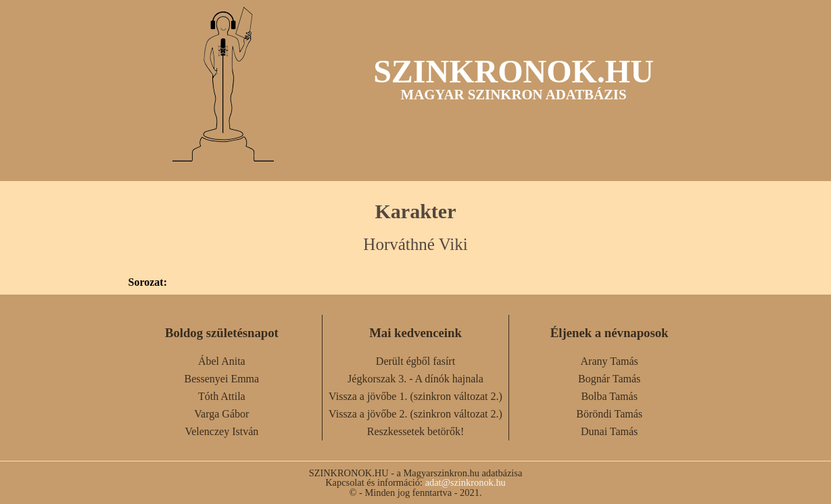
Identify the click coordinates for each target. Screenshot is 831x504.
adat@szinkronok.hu (466, 482)
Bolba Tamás (609, 396)
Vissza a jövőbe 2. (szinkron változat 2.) (415, 414)
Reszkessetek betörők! (416, 431)
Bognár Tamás (609, 379)
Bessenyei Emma (222, 379)
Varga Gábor (221, 414)
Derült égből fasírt (415, 361)
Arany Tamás (610, 361)
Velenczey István (221, 431)
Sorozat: (148, 282)
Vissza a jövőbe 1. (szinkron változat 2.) (415, 396)
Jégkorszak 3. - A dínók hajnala (415, 379)
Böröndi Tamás (609, 414)
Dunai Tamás (609, 431)
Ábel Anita (222, 361)
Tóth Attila (222, 396)
